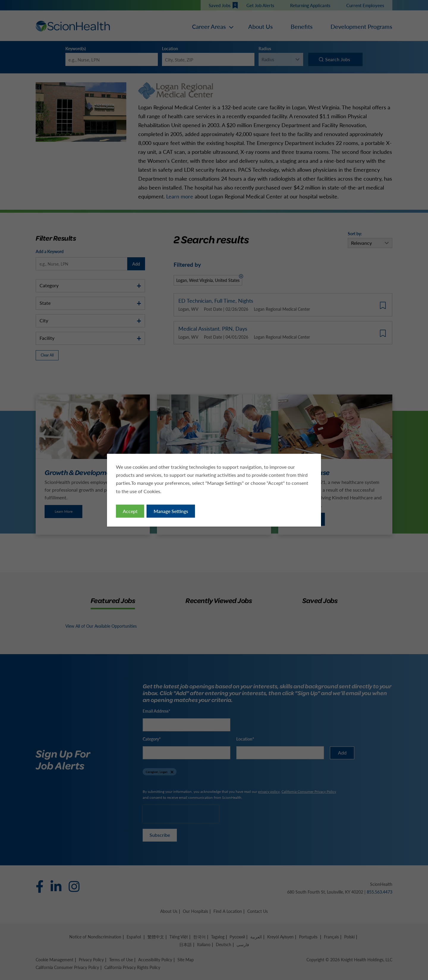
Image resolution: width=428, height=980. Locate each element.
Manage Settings (171, 512)
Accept (131, 512)
